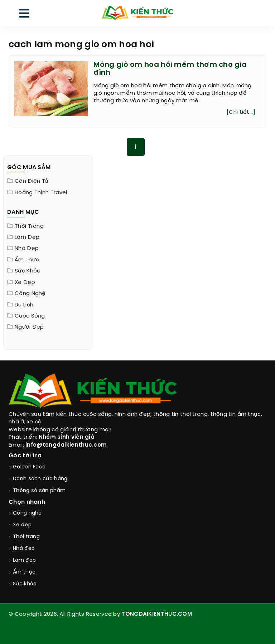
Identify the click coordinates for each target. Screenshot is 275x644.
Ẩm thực (27, 260)
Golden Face (29, 467)
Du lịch (24, 305)
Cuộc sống (30, 316)
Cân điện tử (32, 181)
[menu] (24, 15)
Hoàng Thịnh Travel (41, 193)
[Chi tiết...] (241, 112)
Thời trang (29, 226)
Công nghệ (30, 294)
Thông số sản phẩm (39, 491)
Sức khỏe (28, 271)
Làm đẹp (27, 237)
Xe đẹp (25, 282)
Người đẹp (29, 327)
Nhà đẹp (27, 249)
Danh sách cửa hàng (40, 479)
